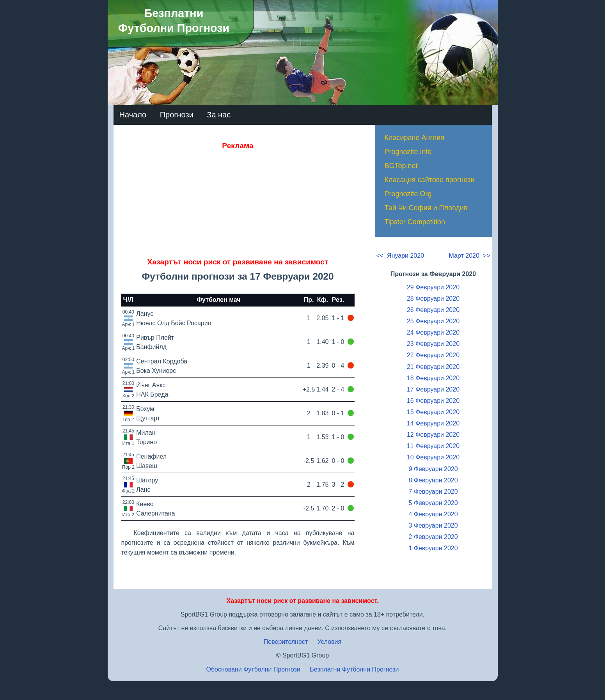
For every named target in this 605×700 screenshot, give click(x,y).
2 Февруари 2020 (433, 537)
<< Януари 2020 (400, 256)
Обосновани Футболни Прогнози (253, 669)
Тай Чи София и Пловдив (426, 208)
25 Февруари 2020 (433, 321)
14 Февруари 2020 (433, 423)
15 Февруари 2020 (433, 412)
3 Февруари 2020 (433, 525)
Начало (133, 115)
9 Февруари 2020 (433, 469)
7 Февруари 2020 (433, 492)
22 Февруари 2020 (433, 355)
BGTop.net (401, 166)
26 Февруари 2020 (433, 310)
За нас (219, 115)
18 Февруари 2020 (433, 378)
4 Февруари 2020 (433, 514)
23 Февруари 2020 (433, 344)
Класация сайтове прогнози (430, 180)
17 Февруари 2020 (433, 389)
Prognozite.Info (408, 152)
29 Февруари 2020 (433, 287)
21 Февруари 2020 (433, 367)
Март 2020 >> (470, 256)
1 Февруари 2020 (433, 548)
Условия (330, 642)
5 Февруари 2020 (433, 503)
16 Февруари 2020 (433, 401)
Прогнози (177, 115)
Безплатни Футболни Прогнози (354, 669)
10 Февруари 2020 (433, 457)
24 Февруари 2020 (433, 332)
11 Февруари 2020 (433, 446)
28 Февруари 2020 (433, 299)
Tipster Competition (415, 222)
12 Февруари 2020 (433, 435)
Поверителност (286, 642)
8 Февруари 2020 (433, 480)
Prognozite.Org (408, 194)
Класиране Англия (414, 138)
